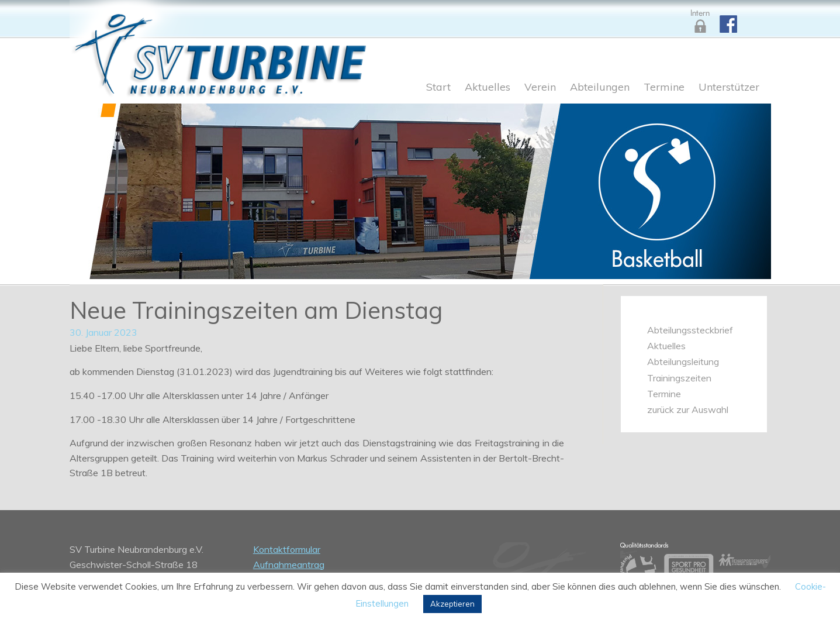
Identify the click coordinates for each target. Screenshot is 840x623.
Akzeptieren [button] (452, 604)
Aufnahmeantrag (289, 565)
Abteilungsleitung (683, 362)
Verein (540, 88)
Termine (664, 88)
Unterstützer (729, 88)
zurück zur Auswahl (688, 409)
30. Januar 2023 (103, 332)
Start (438, 88)
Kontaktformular (287, 549)
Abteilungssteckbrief (690, 330)
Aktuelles (488, 88)
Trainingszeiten (679, 378)
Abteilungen (600, 88)
